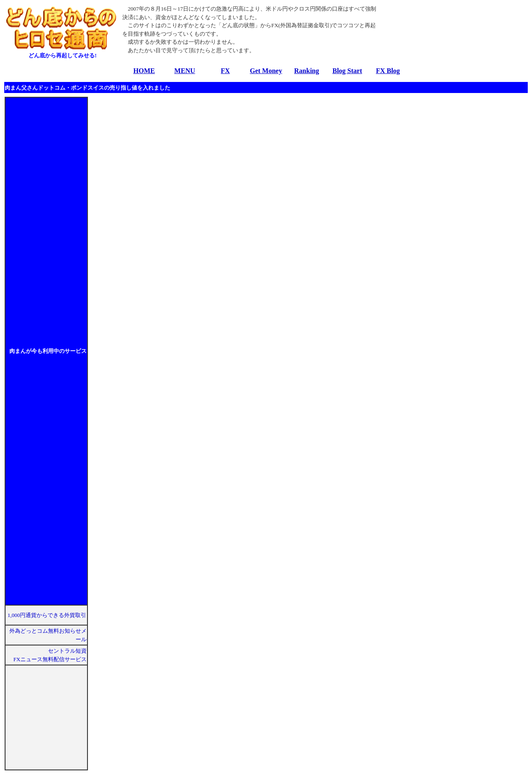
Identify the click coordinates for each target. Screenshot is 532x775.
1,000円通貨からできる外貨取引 (47, 615)
